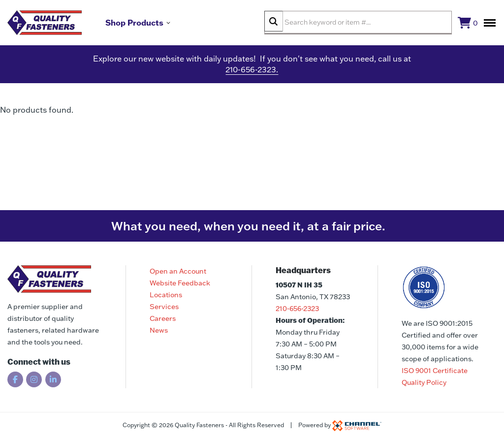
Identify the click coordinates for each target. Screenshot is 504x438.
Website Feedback (180, 283)
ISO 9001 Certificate (435, 371)
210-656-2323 (297, 309)
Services (164, 307)
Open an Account (178, 271)
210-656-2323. (252, 74)
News (159, 330)
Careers (163, 318)
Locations (166, 295)
